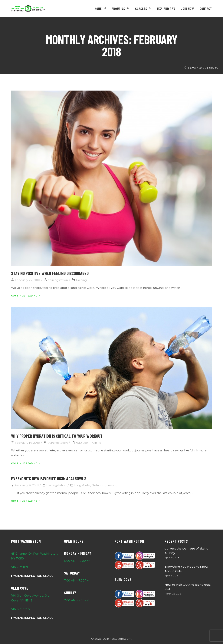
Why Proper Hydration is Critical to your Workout (57, 436)
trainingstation (58, 280)
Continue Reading (26, 296)
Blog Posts (82, 485)
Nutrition (82, 443)
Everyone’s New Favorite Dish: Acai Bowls (49, 478)
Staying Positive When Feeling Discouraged (50, 273)
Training (81, 280)
